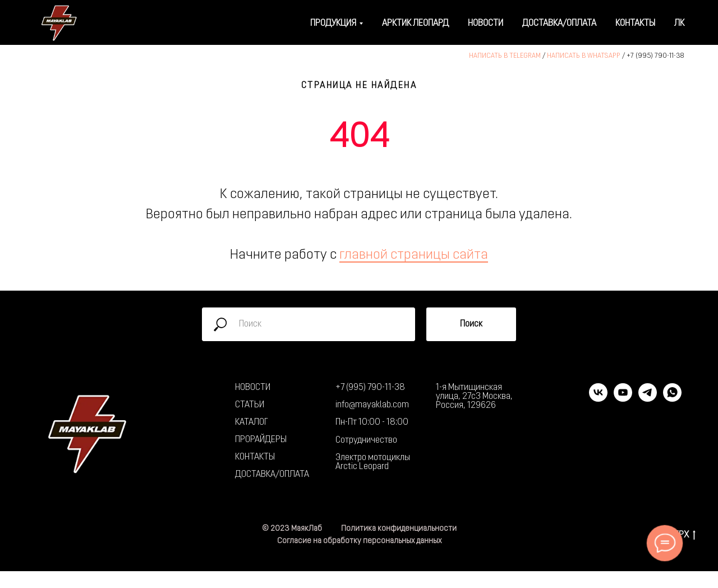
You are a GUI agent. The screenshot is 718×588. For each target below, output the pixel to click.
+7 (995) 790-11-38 (655, 56)
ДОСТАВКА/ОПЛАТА (272, 475)
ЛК (679, 24)
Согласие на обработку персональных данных (359, 541)
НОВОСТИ (253, 388)
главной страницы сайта (414, 255)
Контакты (635, 24)
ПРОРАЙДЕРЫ (261, 440)
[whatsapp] (672, 399)
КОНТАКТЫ (255, 457)
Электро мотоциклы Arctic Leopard (373, 462)
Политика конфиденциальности (399, 529)
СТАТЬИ (250, 405)
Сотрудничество (366, 440)
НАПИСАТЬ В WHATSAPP (584, 56)
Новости (485, 24)
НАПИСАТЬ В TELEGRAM (505, 56)
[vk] (598, 399)
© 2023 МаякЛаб (292, 529)
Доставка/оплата (559, 24)
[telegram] (648, 399)
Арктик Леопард (415, 24)
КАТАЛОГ (252, 422)
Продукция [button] (333, 24)
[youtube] (623, 399)
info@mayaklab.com (372, 405)
